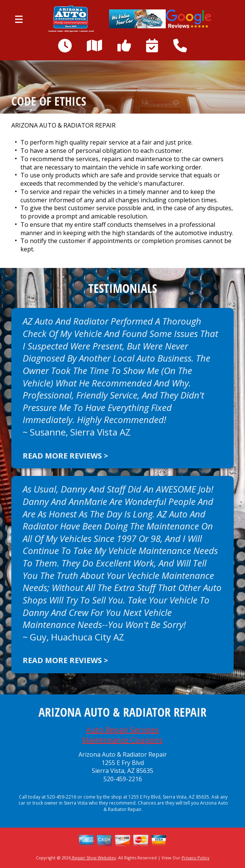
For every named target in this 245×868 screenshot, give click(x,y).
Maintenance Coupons (122, 740)
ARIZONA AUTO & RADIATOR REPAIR (63, 125)
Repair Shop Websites (93, 858)
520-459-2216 (123, 779)
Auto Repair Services (122, 730)
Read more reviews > (65, 456)
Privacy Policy (196, 858)
